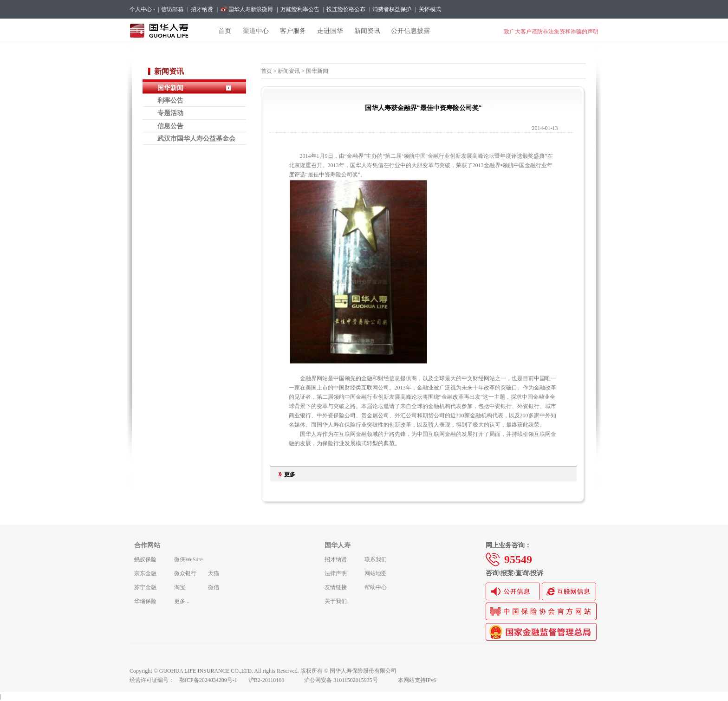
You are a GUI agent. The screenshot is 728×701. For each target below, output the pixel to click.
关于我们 (336, 601)
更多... (182, 601)
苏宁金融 (145, 587)
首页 (266, 71)
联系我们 (376, 559)
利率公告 (170, 100)
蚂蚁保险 (145, 559)
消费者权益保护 (392, 9)
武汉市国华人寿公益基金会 (196, 138)
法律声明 (336, 573)
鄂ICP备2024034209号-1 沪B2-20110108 (237, 680)
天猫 (214, 573)
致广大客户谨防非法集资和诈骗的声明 (551, 32)
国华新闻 (170, 88)
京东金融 (145, 573)
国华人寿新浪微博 (251, 9)
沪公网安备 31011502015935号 (347, 680)
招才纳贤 (202, 9)
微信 (214, 587)
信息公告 (170, 126)
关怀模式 (430, 9)
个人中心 (142, 9)
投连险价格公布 (346, 9)
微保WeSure (188, 559)
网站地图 (376, 573)
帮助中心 (376, 587)
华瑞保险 (145, 601)
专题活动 (170, 113)
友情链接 (336, 587)
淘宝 (180, 587)
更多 (290, 474)
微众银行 (185, 573)
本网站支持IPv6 (417, 680)
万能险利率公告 (300, 9)
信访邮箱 (172, 9)
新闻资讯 (289, 71)
